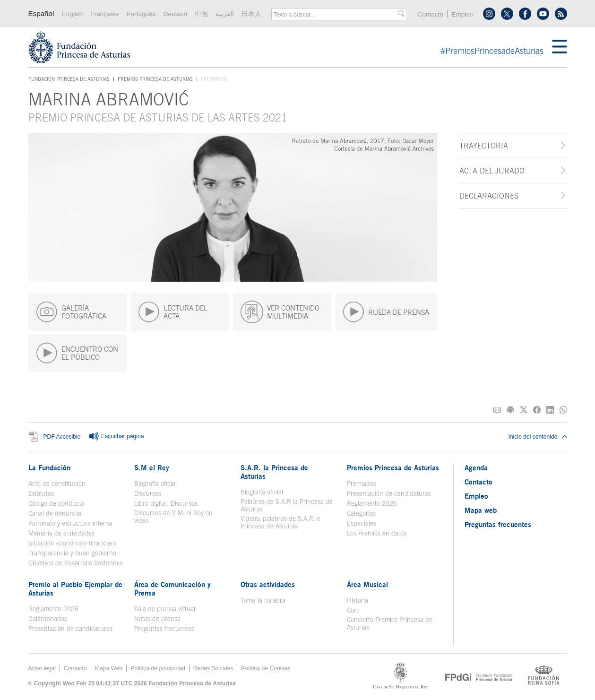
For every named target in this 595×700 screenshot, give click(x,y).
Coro (353, 610)
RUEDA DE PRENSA (386, 312)
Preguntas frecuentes (164, 629)
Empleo (462, 14)
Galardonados (48, 619)
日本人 (251, 14)
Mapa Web (109, 668)
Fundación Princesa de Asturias (69, 79)
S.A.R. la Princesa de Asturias (274, 472)
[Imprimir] (510, 410)
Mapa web (481, 510)
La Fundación (49, 467)
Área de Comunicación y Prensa (172, 588)
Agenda (476, 467)
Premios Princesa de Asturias (155, 79)
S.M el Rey (152, 467)
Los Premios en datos (377, 533)
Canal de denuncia (55, 513)
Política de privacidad (158, 668)
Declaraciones (489, 196)
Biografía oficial (155, 484)
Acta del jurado (492, 171)
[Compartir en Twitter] (524, 410)
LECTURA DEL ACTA (173, 312)
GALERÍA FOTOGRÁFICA (71, 312)
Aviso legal (42, 668)
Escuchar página (116, 437)
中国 (201, 14)
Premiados (362, 484)
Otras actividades (268, 584)
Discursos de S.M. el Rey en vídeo (173, 517)
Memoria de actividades (61, 533)
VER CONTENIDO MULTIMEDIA (280, 312)
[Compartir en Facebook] (537, 410)
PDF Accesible (62, 437)
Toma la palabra (263, 600)
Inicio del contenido (537, 437)
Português (141, 14)
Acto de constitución (57, 484)
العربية (225, 14)
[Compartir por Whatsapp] (563, 410)
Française (104, 14)
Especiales (362, 523)
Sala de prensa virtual (165, 609)
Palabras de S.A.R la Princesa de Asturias (287, 505)
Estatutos (41, 493)
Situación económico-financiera (73, 543)
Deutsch (175, 14)
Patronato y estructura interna (70, 523)
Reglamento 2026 (372, 503)
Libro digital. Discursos (166, 503)
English (72, 14)
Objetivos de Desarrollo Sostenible (76, 563)
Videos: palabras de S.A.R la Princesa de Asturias (280, 522)
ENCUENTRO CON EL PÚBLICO (77, 353)
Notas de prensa (157, 619)
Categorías (361, 513)
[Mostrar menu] (560, 47)
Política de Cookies (266, 668)
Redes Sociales (213, 668)
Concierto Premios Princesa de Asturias (390, 623)
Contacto (430, 14)
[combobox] (336, 15)
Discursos (148, 493)
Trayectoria (484, 146)
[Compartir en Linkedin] (550, 410)
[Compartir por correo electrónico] (497, 410)
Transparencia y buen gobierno (72, 553)
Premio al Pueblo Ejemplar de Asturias (75, 588)
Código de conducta (56, 503)
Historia (358, 600)
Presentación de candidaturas (389, 493)
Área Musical (367, 584)
